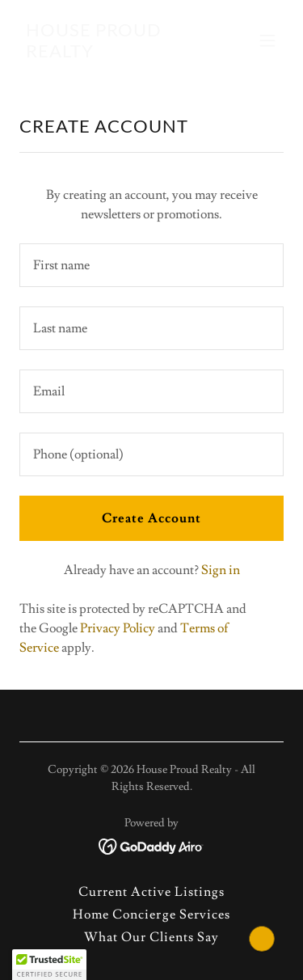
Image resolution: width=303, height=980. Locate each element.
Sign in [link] (221, 570)
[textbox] (151, 265)
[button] (267, 40)
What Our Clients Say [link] (151, 937)
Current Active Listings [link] (151, 892)
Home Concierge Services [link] (151, 915)
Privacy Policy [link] (118, 628)
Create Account (151, 518)
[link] (112, 53)
